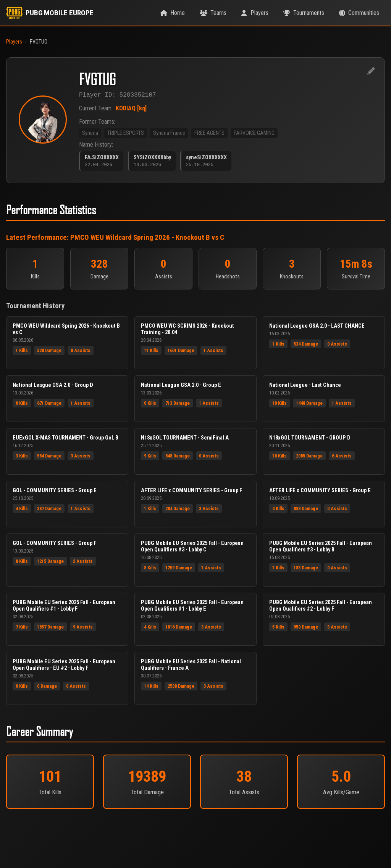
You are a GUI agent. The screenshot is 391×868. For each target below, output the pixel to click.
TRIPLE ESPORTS (126, 135)
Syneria (90, 135)
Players (14, 42)
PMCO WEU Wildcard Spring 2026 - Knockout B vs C (147, 240)
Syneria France (169, 135)
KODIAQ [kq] (131, 110)
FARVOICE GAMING (254, 135)
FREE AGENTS (209, 135)
